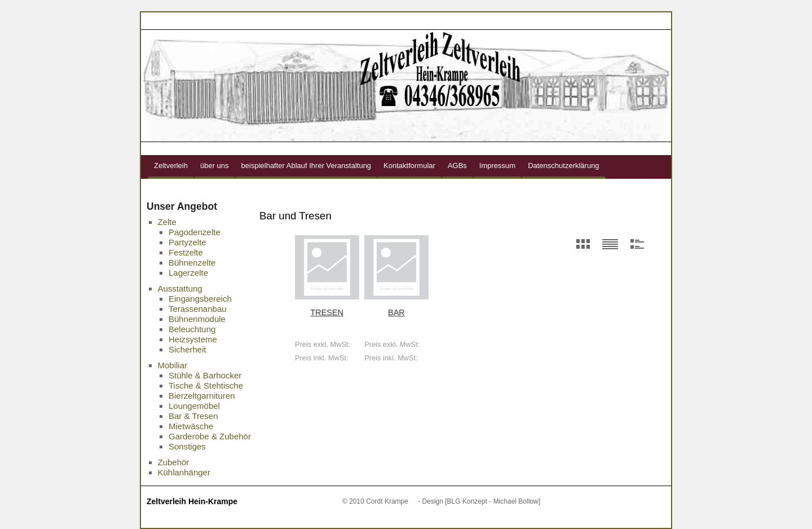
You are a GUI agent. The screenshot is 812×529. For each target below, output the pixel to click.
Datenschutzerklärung (563, 166)
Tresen (327, 312)
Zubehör (174, 462)
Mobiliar (173, 365)
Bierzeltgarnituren (202, 396)
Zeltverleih (171, 166)
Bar (396, 312)
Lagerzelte (188, 273)
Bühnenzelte (192, 263)
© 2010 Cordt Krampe (375, 501)
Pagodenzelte (195, 232)
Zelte (167, 222)
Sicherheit (187, 349)
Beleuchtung (192, 329)
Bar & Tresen (193, 416)
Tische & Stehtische (206, 385)
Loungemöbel (194, 406)
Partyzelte (187, 242)
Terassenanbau (198, 309)
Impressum (497, 166)
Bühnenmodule (197, 319)
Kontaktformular (409, 166)
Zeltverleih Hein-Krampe (192, 501)
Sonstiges (187, 446)
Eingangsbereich (200, 299)
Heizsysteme (193, 339)
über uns (215, 166)
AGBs (457, 166)
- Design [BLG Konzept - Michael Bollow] (479, 501)
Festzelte (186, 252)
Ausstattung (180, 288)
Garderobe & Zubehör (210, 436)
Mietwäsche (191, 426)
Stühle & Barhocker (205, 375)
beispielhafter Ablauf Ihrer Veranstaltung (306, 166)
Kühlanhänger (184, 472)
